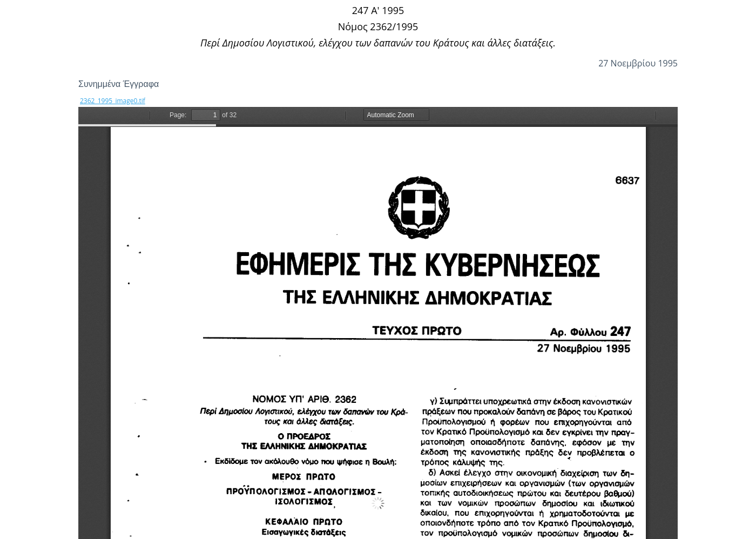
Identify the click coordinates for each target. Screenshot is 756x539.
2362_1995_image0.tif (113, 101)
